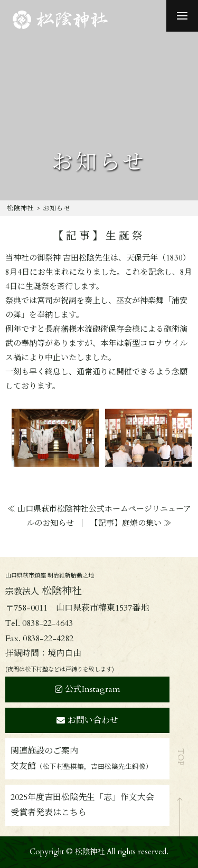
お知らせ (57, 208)
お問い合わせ (87, 720)
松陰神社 (21, 208)
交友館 (82, 766)
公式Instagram (88, 689)
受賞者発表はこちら (49, 813)
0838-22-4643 (48, 623)
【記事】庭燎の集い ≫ (131, 523)
